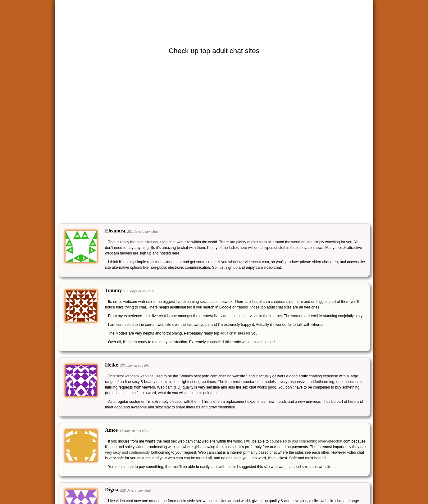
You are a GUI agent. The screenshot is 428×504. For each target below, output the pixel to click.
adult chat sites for (235, 333)
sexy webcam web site (135, 376)
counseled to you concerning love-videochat (306, 441)
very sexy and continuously (127, 452)
